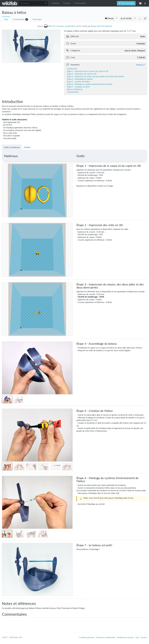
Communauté (80, 3)
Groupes (67, 3)
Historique (37, 19)
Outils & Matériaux (12, 147)
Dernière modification (66, 26)
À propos (144, 637)
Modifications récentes (125, 637)
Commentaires (19, 19)
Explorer (56, 3)
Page (6, 19)
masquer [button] (139, 65)
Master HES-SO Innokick (101, 26)
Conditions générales (87, 637)
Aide (137, 637)
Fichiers (27, 147)
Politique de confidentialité (106, 637)
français (140, 3)
